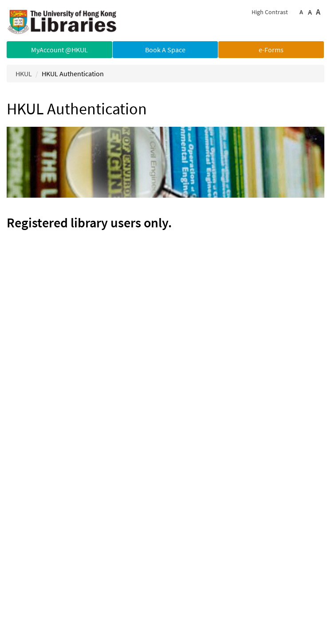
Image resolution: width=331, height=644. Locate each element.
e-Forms (271, 50)
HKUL (24, 74)
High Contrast (270, 12)
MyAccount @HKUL (59, 50)
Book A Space (165, 50)
